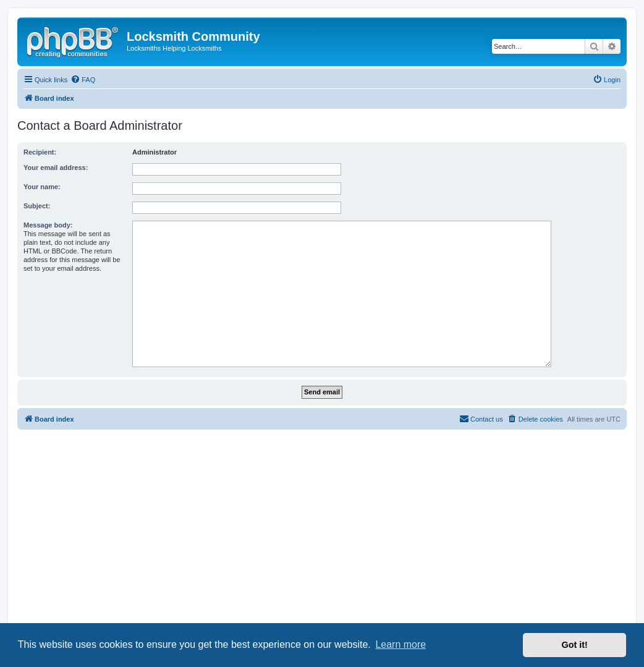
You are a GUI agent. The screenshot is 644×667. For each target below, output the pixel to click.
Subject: (37, 206)
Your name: (42, 187)
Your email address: (56, 168)
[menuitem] (83, 80)
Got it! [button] (575, 645)
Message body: (48, 225)
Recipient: (40, 152)
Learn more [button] (400, 644)
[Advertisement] (322, 529)
